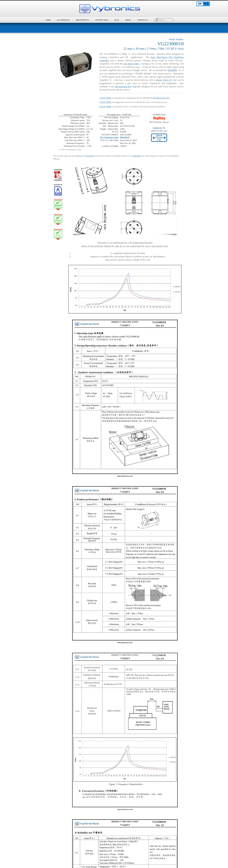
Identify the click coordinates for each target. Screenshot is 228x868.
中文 (206, 4)
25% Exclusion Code (109, 137)
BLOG (117, 20)
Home (48, 20)
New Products (82, 20)
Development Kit (123, 87)
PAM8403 (173, 70)
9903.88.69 (125, 137)
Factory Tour (102, 20)
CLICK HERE (105, 102)
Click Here (90, 156)
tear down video (131, 64)
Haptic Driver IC (164, 80)
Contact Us (143, 20)
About (128, 20)
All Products (63, 20)
